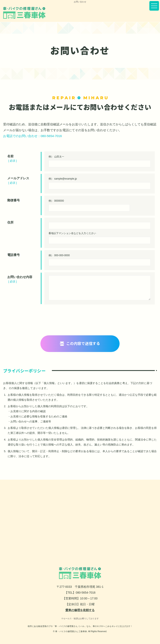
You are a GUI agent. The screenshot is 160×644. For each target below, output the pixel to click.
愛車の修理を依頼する (80, 610)
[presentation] (80, 319)
